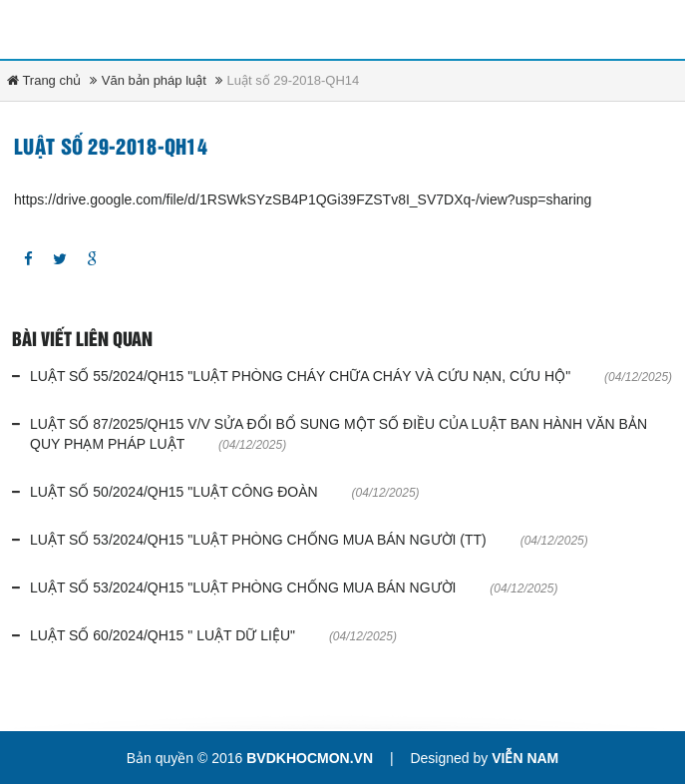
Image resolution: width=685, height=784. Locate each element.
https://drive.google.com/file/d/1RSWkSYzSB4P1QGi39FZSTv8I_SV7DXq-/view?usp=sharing (303, 199)
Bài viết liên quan (82, 340)
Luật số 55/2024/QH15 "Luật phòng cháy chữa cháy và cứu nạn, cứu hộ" (300, 376)
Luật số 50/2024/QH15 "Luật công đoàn (174, 492)
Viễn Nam (525, 758)
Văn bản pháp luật (154, 80)
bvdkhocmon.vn (310, 758)
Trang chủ (44, 80)
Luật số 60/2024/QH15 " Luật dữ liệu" (163, 635)
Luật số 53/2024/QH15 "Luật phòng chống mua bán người (243, 588)
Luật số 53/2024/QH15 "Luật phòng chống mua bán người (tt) (258, 540)
